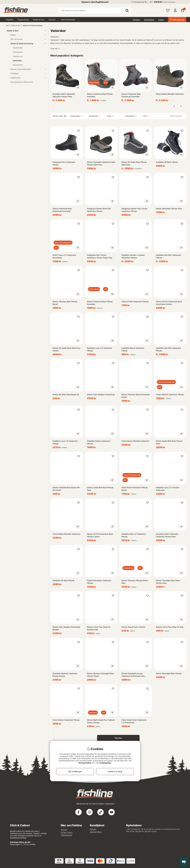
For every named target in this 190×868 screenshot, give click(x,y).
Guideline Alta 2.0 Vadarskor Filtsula (134, 535)
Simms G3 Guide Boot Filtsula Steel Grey (134, 163)
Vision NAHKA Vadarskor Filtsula (170, 395)
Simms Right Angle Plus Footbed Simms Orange (101, 721)
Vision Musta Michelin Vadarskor (135, 441)
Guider (161, 20)
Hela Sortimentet (68, 20)
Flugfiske (10, 20)
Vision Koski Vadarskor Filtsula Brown (134, 489)
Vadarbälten (18, 48)
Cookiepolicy (105, 763)
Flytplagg (27, 73)
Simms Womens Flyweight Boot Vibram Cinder (100, 675)
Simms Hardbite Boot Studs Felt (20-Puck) (66, 489)
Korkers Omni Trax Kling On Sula (170, 627)
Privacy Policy (85, 763)
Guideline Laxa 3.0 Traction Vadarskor (168, 489)
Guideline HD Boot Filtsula (63, 580)
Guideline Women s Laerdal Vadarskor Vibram (133, 256)
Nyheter (136, 20)
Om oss (64, 830)
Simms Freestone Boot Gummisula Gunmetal (131, 95)
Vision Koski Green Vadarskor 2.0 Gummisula (134, 721)
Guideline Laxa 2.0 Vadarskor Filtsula (65, 442)
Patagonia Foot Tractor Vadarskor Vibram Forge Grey (100, 256)
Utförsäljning (177, 20)
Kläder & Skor (39, 20)
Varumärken (149, 20)
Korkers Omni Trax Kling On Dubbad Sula (99, 628)
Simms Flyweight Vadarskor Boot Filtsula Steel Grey (101, 163)
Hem (8, 25)
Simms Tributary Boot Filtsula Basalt (65, 303)
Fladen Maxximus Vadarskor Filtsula (99, 582)
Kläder (27, 35)
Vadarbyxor (18, 56)
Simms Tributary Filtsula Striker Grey (135, 582)
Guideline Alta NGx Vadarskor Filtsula (168, 349)
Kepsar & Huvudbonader (27, 69)
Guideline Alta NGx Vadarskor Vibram (168, 256)
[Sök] (95, 11)
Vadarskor (17, 61)
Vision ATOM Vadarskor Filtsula (135, 302)
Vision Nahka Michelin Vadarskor (170, 94)
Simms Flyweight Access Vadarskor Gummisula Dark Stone (133, 675)
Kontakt (93, 829)
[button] (167, 2)
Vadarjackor (18, 52)
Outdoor (52, 20)
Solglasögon (27, 78)
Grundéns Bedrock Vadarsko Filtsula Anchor (65, 675)
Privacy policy (67, 832)
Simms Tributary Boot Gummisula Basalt (136, 396)
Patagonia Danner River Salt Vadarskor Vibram (99, 210)
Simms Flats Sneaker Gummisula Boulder (66, 628)
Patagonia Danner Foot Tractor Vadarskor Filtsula (134, 210)
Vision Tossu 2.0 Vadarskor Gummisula (64, 256)
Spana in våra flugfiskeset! (95, 2)
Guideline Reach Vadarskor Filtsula (133, 349)
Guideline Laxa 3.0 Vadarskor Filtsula (100, 349)
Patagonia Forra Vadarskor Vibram (64, 163)
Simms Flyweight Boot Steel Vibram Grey (168, 582)
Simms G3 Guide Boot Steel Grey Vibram (66, 349)
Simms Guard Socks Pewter (133, 627)
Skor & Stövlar (27, 39)
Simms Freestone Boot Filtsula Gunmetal (100, 95)
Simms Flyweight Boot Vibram (169, 673)
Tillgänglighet (66, 835)
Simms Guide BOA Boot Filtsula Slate (100, 489)
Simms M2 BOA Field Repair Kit (66, 395)
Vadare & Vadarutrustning (33, 25)
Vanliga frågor (96, 832)
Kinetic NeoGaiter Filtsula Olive (169, 209)
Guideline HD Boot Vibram (167, 162)
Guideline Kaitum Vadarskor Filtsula (99, 442)
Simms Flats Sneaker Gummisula (101, 395)
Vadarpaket (18, 65)
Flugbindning (23, 20)
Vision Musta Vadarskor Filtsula (66, 720)
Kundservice (139, 2)
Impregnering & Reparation (22, 82)
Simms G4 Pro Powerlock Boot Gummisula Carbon (169, 303)
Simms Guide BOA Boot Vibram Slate (169, 442)
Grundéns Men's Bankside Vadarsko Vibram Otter (64, 95)
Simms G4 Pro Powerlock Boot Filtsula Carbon (100, 535)
